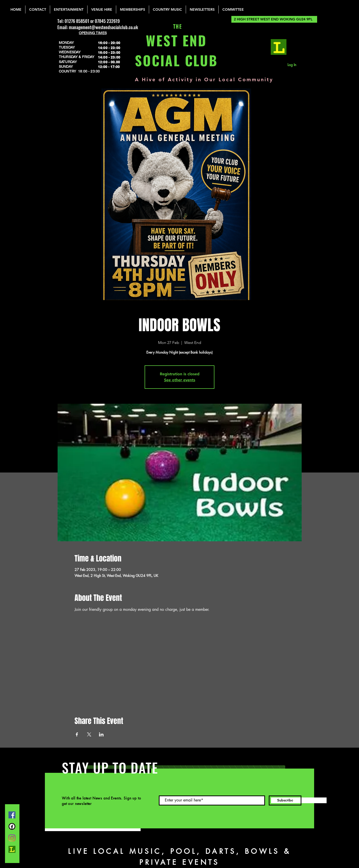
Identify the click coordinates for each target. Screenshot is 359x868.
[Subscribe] (285, 800)
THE (176, 27)
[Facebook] (12, 815)
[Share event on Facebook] (77, 734)
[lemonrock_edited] (279, 47)
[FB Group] (12, 826)
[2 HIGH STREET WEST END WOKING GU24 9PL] (274, 19)
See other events (180, 380)
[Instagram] (12, 838)
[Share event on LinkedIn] (101, 734)
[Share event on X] (89, 734)
